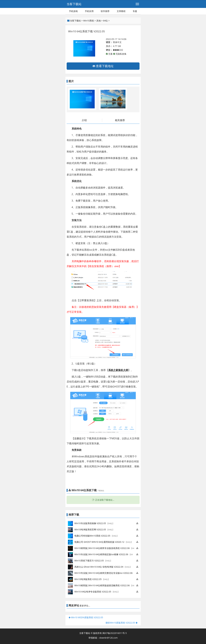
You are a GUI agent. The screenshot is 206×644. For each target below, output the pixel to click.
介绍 (84, 120)
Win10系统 (89, 21)
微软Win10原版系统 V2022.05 (121, 623)
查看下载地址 (103, 66)
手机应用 (89, 11)
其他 (99, 21)
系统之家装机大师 (118, 370)
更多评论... (85, 606)
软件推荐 (105, 11)
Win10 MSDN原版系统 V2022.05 (86, 617)
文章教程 (121, 11)
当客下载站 (74, 4)
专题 (135, 11)
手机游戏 (73, 11)
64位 (105, 21)
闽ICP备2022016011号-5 (115, 633)
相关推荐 (120, 120)
